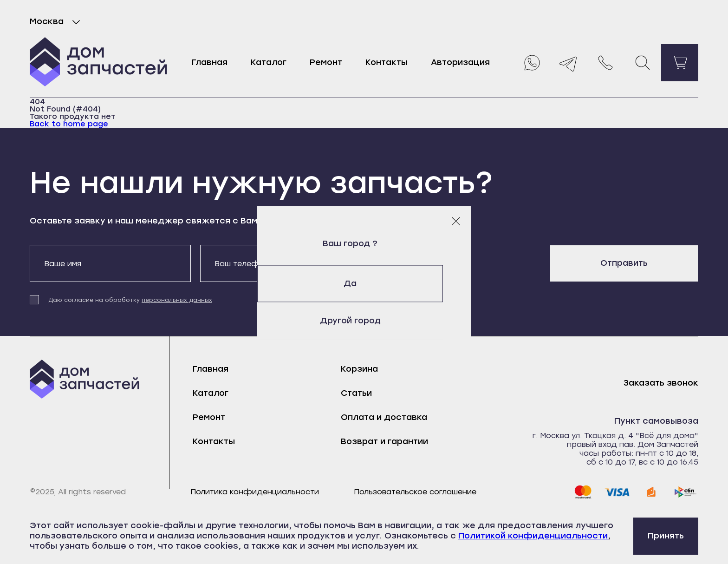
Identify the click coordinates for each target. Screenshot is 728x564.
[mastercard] (583, 492)
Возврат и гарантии (384, 441)
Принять (666, 536)
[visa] (617, 492)
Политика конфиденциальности (255, 492)
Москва (57, 22)
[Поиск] (643, 63)
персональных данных (177, 300)
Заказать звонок (661, 383)
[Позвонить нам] (605, 63)
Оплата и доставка (384, 417)
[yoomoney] (651, 492)
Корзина (359, 369)
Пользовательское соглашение (415, 492)
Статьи (356, 393)
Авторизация (460, 62)
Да (364, 283)
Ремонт (326, 62)
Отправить (624, 263)
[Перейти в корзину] (680, 63)
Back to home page (69, 124)
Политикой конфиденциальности (533, 536)
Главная (210, 62)
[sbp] (686, 492)
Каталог (269, 62)
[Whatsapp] (531, 63)
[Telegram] (568, 63)
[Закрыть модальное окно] (456, 221)
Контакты (387, 62)
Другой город (364, 321)
